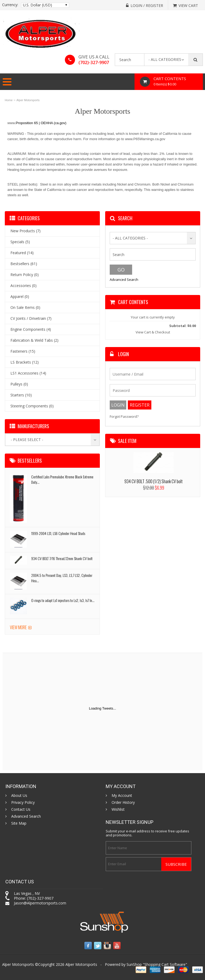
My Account (122, 796)
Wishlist (118, 809)
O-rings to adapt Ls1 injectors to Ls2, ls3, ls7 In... (63, 600)
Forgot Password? (124, 417)
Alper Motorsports (28, 100)
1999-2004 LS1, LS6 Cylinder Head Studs (58, 533)
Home (9, 100)
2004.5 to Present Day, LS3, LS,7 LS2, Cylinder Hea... (62, 578)
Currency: (10, 5)
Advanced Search (124, 280)
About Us (19, 796)
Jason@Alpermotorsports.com (40, 903)
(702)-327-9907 (94, 62)
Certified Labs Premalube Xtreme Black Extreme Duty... (62, 479)
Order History (123, 802)
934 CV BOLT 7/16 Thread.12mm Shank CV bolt (62, 558)
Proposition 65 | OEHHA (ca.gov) (41, 123)
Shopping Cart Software (165, 964)
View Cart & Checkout (153, 332)
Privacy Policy (23, 802)
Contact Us (21, 809)
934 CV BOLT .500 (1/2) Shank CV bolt (153, 481)
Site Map (19, 823)
